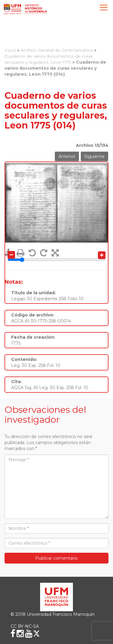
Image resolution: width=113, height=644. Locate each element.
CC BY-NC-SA (25, 626)
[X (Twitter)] (36, 633)
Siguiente (94, 156)
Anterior (67, 156)
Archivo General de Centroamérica (57, 50)
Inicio (10, 50)
